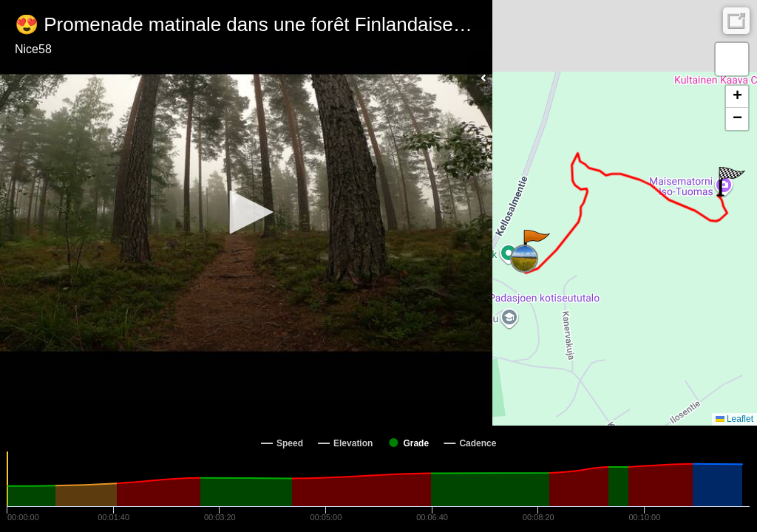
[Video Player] (246, 213)
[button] (246, 212)
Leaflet (734, 419)
